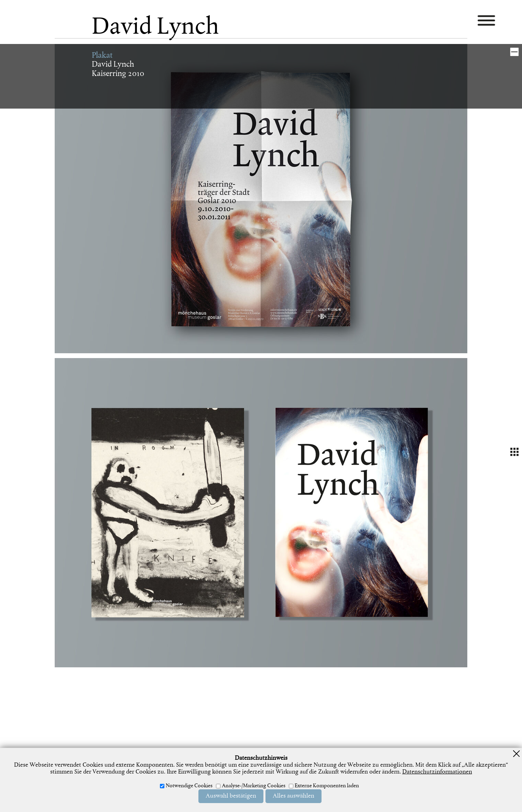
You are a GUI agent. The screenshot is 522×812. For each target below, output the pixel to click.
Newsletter (314, 777)
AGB (248, 777)
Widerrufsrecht (277, 777)
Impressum (186, 777)
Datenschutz (221, 777)
